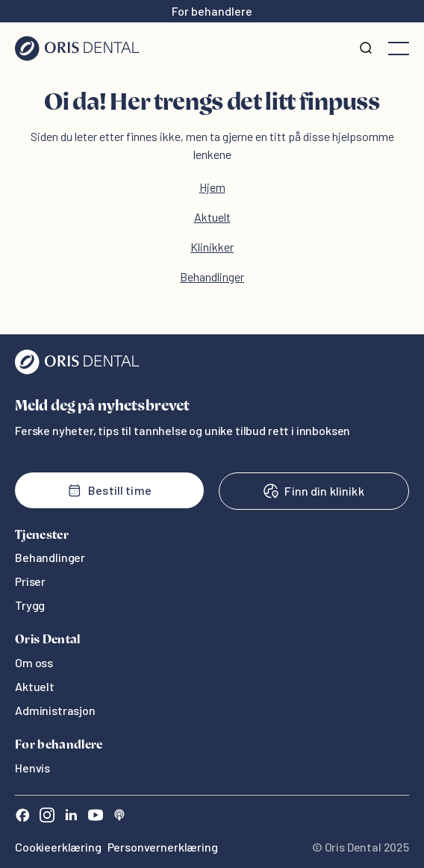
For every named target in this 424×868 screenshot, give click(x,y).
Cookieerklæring (58, 847)
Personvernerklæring (163, 847)
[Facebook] (22, 817)
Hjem (212, 187)
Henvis (32, 768)
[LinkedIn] (71, 817)
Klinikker (212, 247)
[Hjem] (77, 49)
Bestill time (109, 490)
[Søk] (366, 49)
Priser (30, 581)
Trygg (30, 605)
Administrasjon (55, 710)
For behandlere (212, 11)
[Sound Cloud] (119, 817)
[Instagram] (47, 817)
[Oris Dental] (77, 371)
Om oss (34, 662)
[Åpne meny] (399, 49)
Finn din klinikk (314, 491)
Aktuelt (212, 217)
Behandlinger (212, 277)
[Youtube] (96, 817)
